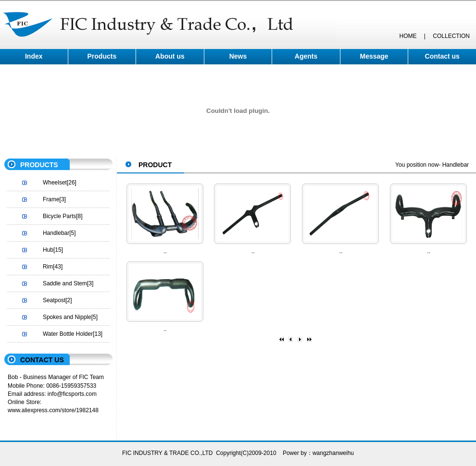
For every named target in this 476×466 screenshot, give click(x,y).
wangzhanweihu (333, 453)
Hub (48, 250)
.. (165, 251)
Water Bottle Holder (68, 334)
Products (102, 56)
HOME (408, 36)
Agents (306, 56)
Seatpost (54, 300)
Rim (48, 267)
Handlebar (56, 233)
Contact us (442, 56)
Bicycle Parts (59, 216)
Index (34, 56)
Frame (51, 199)
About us (170, 56)
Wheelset (55, 183)
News (238, 56)
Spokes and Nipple (67, 317)
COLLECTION (451, 36)
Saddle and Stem (65, 283)
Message (374, 56)
